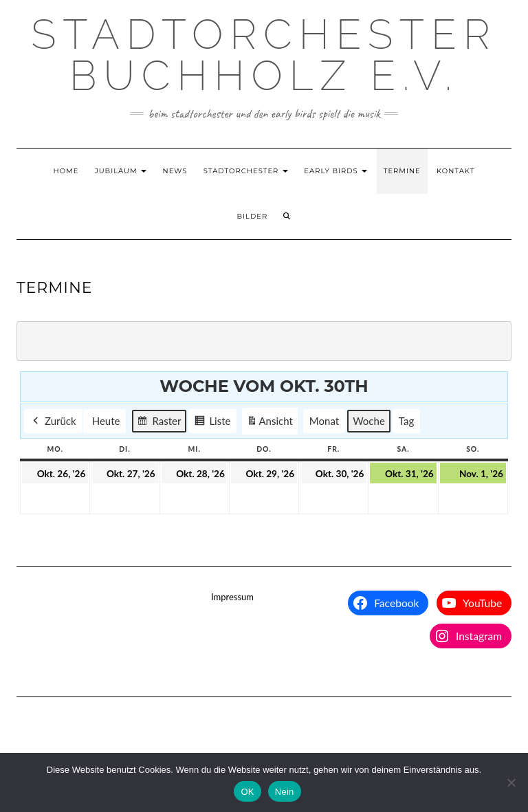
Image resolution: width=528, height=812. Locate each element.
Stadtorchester (246, 171)
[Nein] (511, 782)
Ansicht (272, 424)
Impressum (232, 597)
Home (66, 171)
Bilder (253, 216)
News (175, 171)
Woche (369, 421)
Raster (159, 423)
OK (247, 792)
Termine (402, 171)
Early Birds (335, 171)
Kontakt (455, 171)
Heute (106, 421)
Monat (324, 421)
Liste (212, 423)
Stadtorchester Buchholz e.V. (264, 55)
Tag (406, 421)
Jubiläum (121, 171)
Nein (285, 792)
